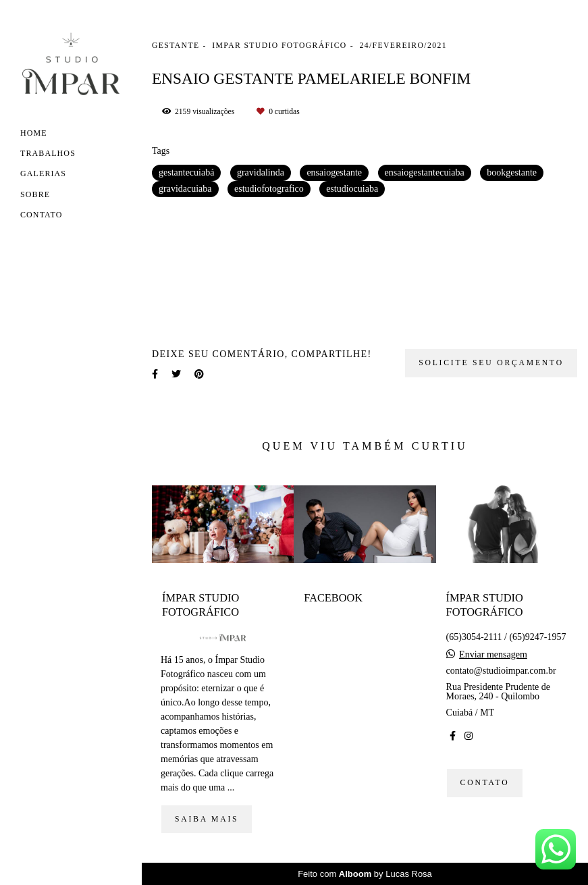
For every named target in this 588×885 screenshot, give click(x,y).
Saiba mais (207, 819)
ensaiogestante (334, 172)
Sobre (35, 194)
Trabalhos (48, 153)
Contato (42, 215)
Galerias (43, 173)
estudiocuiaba (352, 189)
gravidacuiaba (185, 189)
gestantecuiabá (186, 172)
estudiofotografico (269, 189)
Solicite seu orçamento (491, 363)
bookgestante (512, 172)
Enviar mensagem (493, 655)
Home (34, 133)
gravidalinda (261, 172)
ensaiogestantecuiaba (425, 172)
